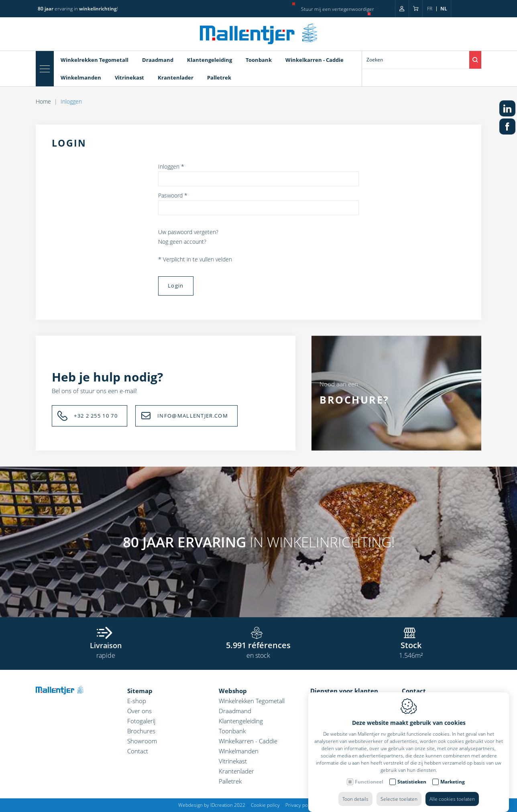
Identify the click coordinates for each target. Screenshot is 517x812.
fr (430, 9)
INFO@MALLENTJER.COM (193, 416)
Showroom (142, 741)
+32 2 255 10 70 (96, 416)
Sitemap (140, 691)
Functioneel (369, 774)
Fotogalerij (141, 721)
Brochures (141, 731)
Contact (138, 751)
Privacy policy (300, 805)
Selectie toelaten (399, 791)
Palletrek (219, 78)
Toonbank (259, 60)
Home (43, 101)
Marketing (453, 774)
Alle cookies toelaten (452, 791)
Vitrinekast (129, 78)
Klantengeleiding (210, 60)
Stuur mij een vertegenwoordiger (338, 9)
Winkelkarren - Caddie (314, 60)
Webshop (233, 691)
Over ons (139, 711)
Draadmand (158, 60)
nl (444, 9)
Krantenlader (176, 78)
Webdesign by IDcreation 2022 (212, 805)
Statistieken (412, 774)
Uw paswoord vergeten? (188, 232)
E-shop (137, 701)
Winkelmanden (81, 78)
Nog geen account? (182, 242)
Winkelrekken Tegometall (95, 60)
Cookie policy (265, 805)
